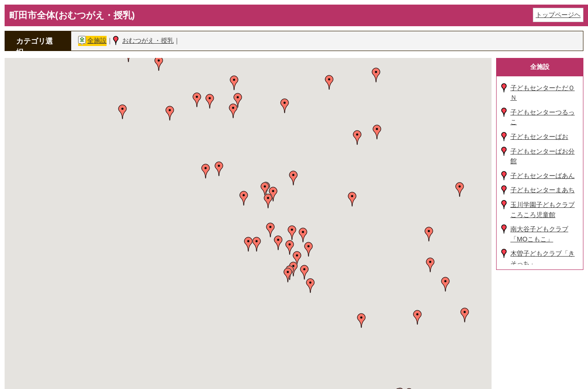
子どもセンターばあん (543, 176)
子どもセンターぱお (539, 137)
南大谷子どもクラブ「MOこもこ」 (539, 234)
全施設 (97, 40)
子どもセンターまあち (543, 190)
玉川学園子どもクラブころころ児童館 (543, 210)
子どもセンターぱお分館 (543, 156)
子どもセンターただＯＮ (543, 93)
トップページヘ (558, 15)
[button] (159, 63)
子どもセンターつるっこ (543, 117)
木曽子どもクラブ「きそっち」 (543, 258)
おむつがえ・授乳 (148, 40)
